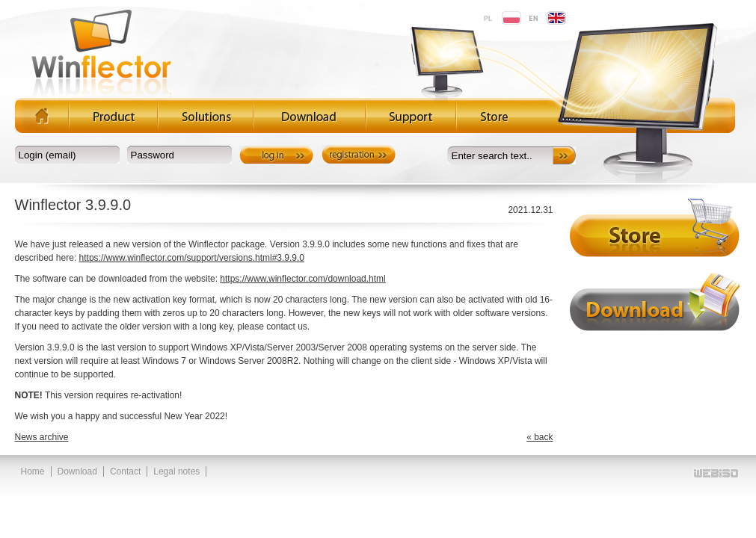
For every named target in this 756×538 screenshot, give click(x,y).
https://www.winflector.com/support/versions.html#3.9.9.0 (192, 258)
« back (540, 437)
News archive (42, 437)
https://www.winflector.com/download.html (302, 279)
